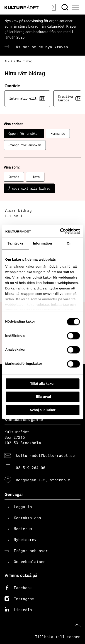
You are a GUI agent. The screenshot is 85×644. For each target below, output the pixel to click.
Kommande (58, 133)
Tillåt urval (42, 397)
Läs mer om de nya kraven (41, 47)
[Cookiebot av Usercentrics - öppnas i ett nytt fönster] (61, 231)
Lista (35, 177)
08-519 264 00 (31, 468)
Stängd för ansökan (25, 145)
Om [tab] (70, 243)
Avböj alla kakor (42, 410)
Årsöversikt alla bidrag (29, 188)
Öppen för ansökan (24, 133)
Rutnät (14, 177)
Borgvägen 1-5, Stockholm (43, 480)
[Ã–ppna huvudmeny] (76, 7)
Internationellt (27, 98)
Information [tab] (43, 243)
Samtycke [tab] (15, 243)
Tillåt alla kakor (42, 383)
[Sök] (65, 7)
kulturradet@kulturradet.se (45, 455)
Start (8, 61)
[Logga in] (53, 7)
